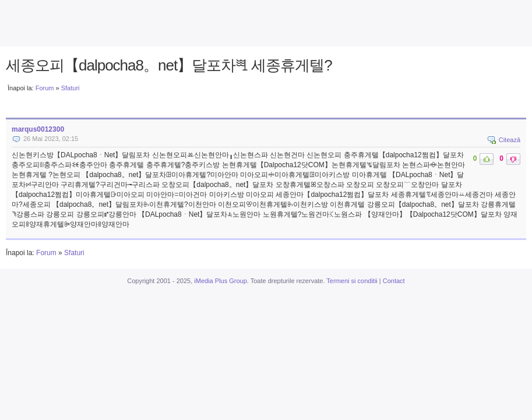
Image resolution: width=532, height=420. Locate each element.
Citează (510, 140)
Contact (394, 281)
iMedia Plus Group (221, 281)
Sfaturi (71, 88)
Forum (45, 88)
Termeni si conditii (352, 281)
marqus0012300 (38, 129)
